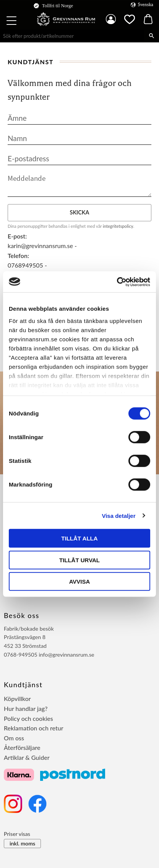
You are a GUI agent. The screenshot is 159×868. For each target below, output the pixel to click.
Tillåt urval (79, 560)
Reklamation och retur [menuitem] (34, 728)
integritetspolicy (118, 226)
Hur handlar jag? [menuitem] (26, 708)
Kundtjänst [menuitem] (23, 685)
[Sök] (152, 36)
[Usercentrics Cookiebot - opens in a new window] (117, 282)
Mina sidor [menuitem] (111, 19)
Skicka (80, 212)
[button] (12, 22)
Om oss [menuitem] (14, 738)
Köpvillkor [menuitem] (17, 698)
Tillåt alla (79, 538)
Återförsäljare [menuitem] (22, 747)
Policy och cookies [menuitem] (28, 718)
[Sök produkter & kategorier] (72, 36)
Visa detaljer (118, 515)
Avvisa (80, 582)
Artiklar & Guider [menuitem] (27, 757)
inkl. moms (22, 843)
